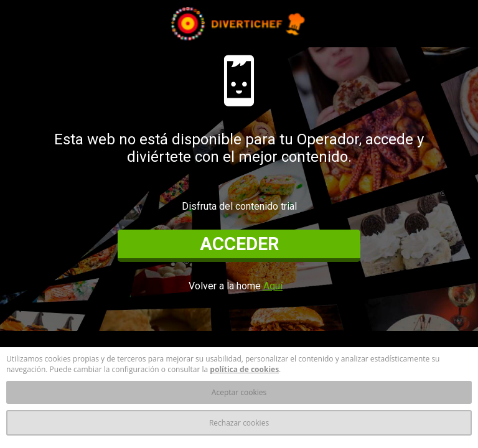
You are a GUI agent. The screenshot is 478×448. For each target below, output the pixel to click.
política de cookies (244, 369)
